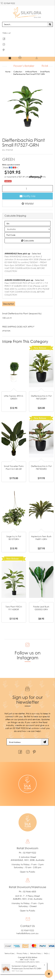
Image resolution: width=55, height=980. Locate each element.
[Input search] (25, 24)
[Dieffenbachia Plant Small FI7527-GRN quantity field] (27, 189)
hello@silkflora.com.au (27, 933)
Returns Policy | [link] (36, 953)
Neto (38, 962)
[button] (27, 204)
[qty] (27, 223)
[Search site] (50, 24)
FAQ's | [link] (47, 953)
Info (44, 177)
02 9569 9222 (8, 3)
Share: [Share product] (10, 168)
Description (9, 304)
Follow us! (7, 33)
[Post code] (27, 235)
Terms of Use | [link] (10, 953)
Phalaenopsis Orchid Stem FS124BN (26, 968)
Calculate (27, 241)
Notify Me (28, 196)
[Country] (27, 229)
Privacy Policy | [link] (23, 953)
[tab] (9, 304)
